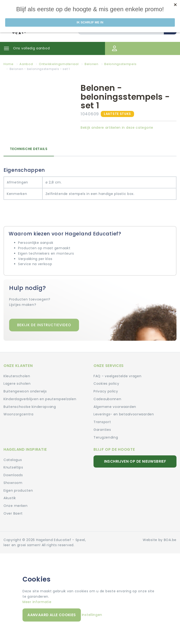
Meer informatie (37, 602)
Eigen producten (18, 490)
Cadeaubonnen (107, 399)
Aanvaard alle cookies (52, 615)
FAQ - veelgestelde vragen (118, 376)
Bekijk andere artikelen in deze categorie (117, 128)
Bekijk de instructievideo (44, 325)
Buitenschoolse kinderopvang (30, 407)
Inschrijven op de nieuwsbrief (135, 461)
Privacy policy (106, 391)
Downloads (13, 475)
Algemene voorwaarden (115, 407)
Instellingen (92, 615)
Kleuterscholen (17, 376)
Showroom (13, 483)
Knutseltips (13, 467)
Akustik (10, 498)
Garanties (102, 430)
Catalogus (13, 460)
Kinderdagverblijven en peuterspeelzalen (40, 399)
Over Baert (13, 513)
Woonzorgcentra (19, 414)
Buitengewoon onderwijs (25, 391)
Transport (102, 422)
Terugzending (106, 437)
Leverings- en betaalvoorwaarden (124, 414)
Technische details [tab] (29, 149)
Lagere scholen (17, 384)
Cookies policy (106, 384)
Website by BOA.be (160, 540)
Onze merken (16, 506)
